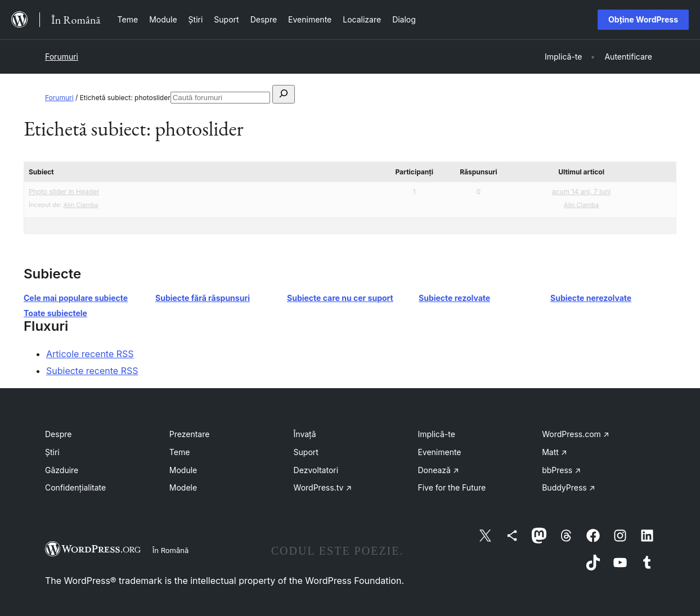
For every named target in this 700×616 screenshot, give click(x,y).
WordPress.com (576, 434)
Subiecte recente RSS (92, 371)
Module (183, 470)
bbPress (561, 470)
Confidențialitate (75, 487)
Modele (183, 487)
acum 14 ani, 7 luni (581, 192)
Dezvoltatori (316, 470)
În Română (170, 550)
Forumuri (62, 57)
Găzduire (62, 470)
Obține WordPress (643, 19)
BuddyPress (568, 487)
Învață (305, 434)
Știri (52, 452)
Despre (58, 434)
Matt (554, 452)
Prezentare (190, 434)
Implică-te (436, 434)
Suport (306, 452)
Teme (180, 452)
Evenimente (439, 452)
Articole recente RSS (90, 354)
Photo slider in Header (64, 192)
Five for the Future (452, 487)
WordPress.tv (323, 487)
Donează (438, 470)
